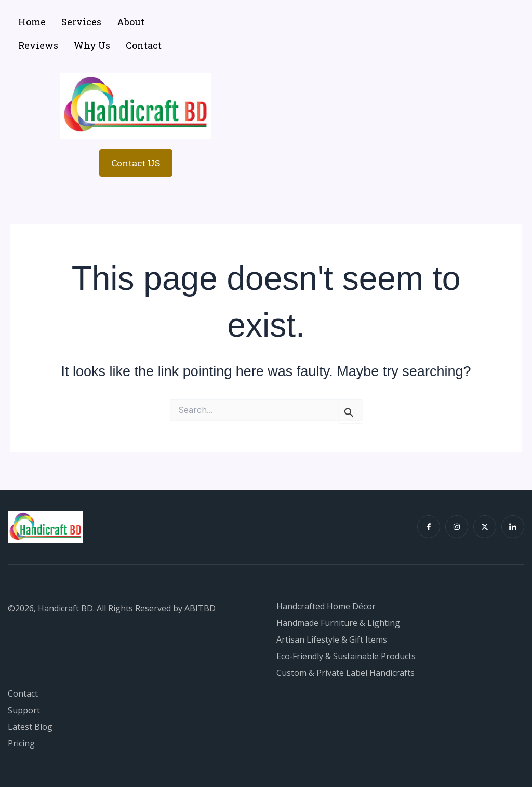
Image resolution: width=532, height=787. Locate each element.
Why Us (92, 45)
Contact (144, 45)
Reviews (38, 45)
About (131, 22)
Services (81, 22)
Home (32, 22)
